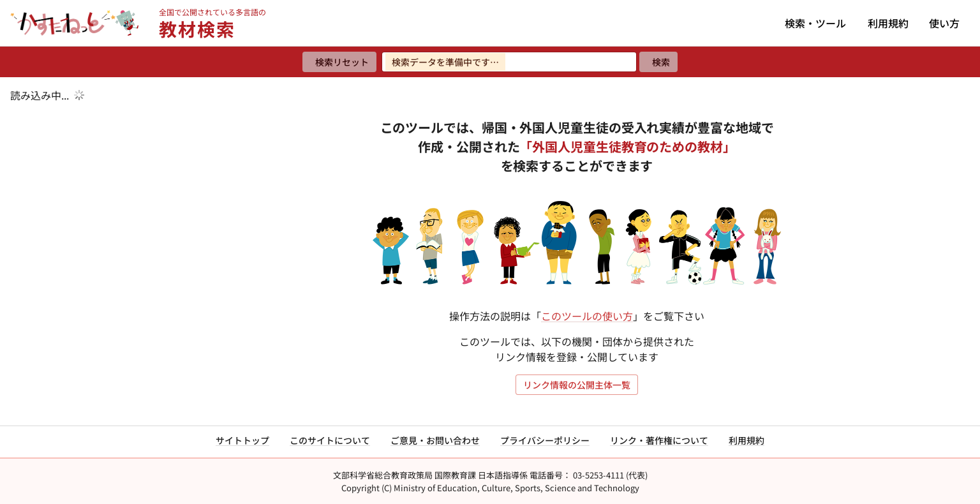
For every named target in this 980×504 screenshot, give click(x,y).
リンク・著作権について (659, 440)
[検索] (658, 62)
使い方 (944, 23)
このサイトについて (330, 440)
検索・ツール (815, 23)
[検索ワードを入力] (509, 62)
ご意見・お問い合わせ (435, 440)
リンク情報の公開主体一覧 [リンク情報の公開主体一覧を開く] (577, 385)
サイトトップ (242, 440)
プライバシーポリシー (545, 440)
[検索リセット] (339, 62)
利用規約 (888, 23)
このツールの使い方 (587, 316)
